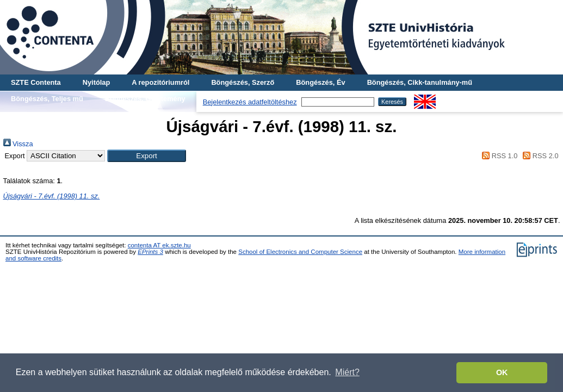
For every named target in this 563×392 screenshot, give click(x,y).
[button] (147, 156)
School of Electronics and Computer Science (300, 252)
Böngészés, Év (320, 82)
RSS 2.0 (539, 156)
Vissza (18, 144)
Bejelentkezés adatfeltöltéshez (250, 102)
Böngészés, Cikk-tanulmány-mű (420, 82)
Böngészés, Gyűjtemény (145, 99)
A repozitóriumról (160, 82)
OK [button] (502, 372)
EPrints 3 (150, 252)
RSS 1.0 (498, 156)
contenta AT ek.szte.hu (159, 245)
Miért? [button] (347, 372)
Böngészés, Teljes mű (47, 99)
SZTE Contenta (36, 82)
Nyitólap (96, 82)
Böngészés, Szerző (243, 82)
